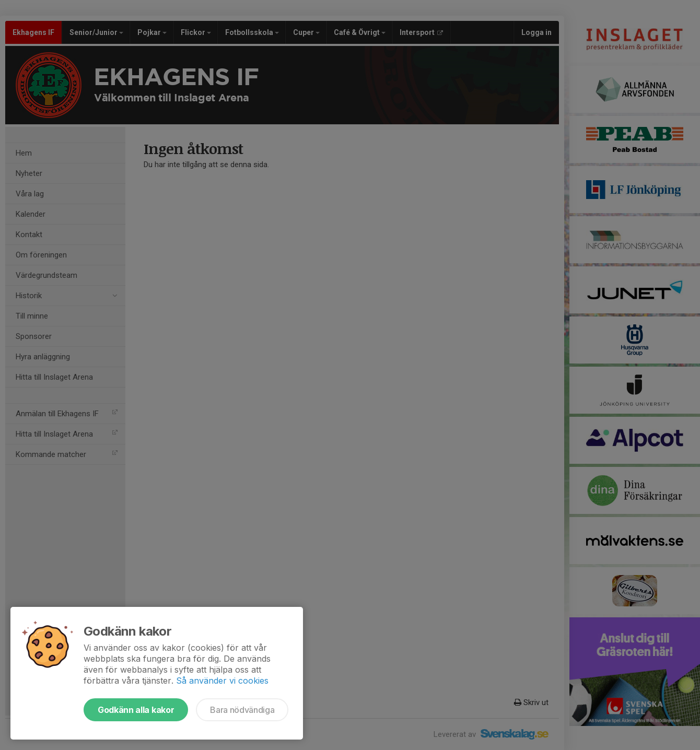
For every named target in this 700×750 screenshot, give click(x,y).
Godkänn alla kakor (136, 710)
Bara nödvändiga (242, 710)
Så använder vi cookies (222, 681)
